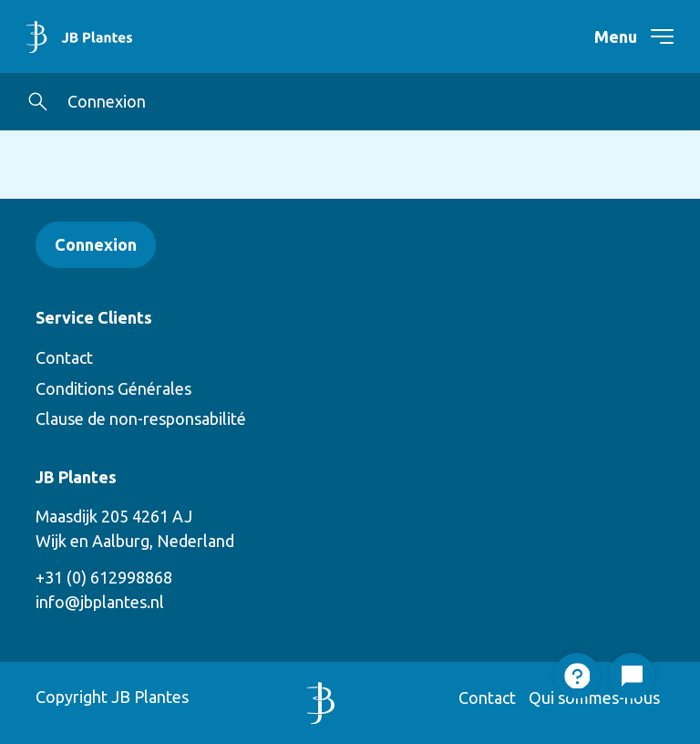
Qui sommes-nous (594, 697)
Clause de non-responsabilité (141, 418)
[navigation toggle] (651, 36)
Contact (64, 357)
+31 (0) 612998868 (104, 577)
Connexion (107, 101)
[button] (38, 102)
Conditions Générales (113, 388)
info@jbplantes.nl (100, 602)
